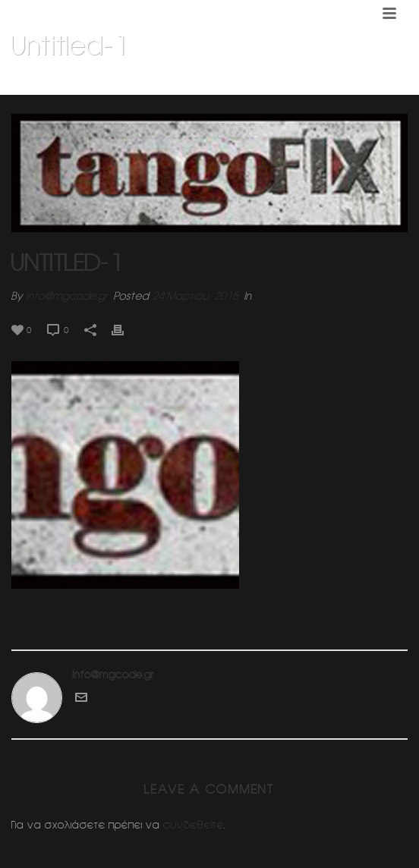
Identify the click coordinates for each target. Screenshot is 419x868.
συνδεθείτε (194, 825)
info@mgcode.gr (67, 296)
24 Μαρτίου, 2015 (195, 296)
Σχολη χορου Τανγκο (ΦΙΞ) (199, 84)
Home (116, 84)
